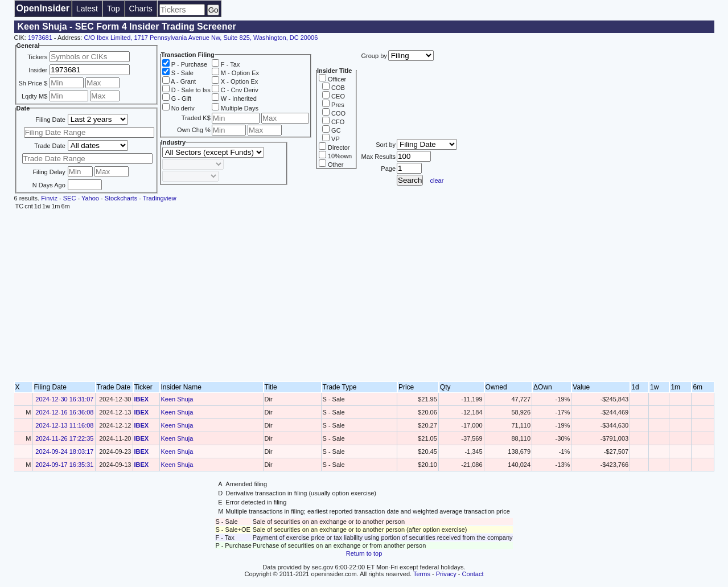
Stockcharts (121, 198)
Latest (87, 9)
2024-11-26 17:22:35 (64, 438)
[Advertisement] (364, 296)
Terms (422, 574)
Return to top (364, 553)
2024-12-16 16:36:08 (64, 412)
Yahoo (90, 198)
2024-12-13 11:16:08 (64, 425)
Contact (473, 574)
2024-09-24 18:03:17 (64, 451)
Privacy (446, 574)
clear (437, 180)
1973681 (40, 38)
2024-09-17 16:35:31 (64, 465)
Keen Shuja (177, 399)
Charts (141, 9)
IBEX (142, 399)
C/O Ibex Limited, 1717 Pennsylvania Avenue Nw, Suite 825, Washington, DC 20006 (201, 38)
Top (114, 9)
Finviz (49, 198)
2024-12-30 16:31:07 (64, 399)
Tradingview (160, 198)
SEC (70, 198)
